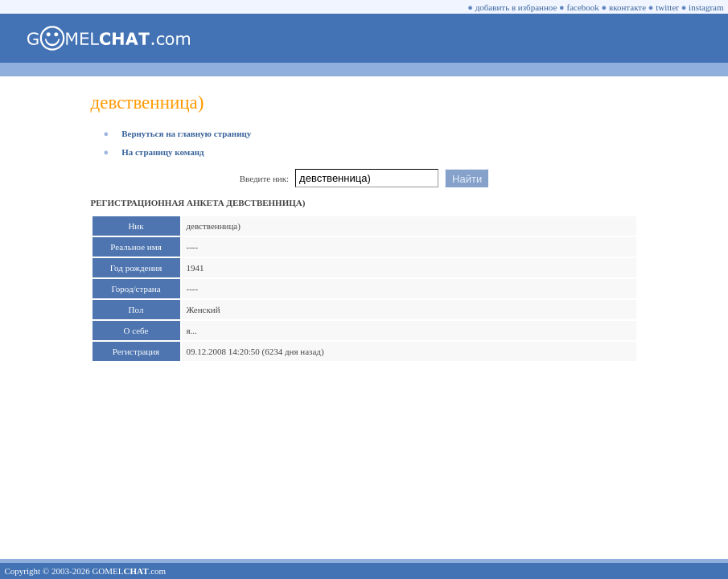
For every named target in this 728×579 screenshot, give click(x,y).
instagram (706, 7)
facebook (583, 7)
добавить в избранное (516, 7)
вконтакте (627, 7)
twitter (667, 7)
